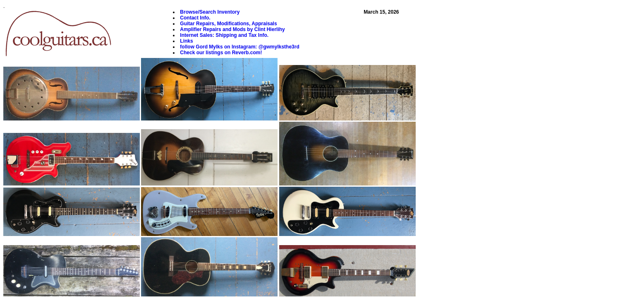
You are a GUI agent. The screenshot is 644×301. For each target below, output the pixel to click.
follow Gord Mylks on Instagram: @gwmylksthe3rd (239, 47)
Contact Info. (195, 18)
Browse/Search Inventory (210, 12)
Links (186, 41)
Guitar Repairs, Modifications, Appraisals (228, 24)
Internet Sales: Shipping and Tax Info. (224, 35)
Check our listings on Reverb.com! (221, 53)
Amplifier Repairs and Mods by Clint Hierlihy (232, 29)
